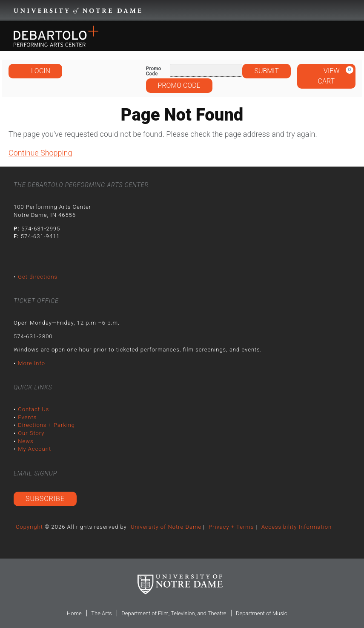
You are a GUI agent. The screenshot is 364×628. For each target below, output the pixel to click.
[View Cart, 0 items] (326, 76)
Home (74, 613)
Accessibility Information (297, 527)
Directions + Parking (46, 425)
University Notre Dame (78, 11)
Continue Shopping (40, 153)
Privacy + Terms (231, 527)
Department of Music (261, 613)
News (26, 441)
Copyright (29, 527)
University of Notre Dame (166, 527)
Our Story (31, 433)
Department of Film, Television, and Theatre (174, 613)
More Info (32, 363)
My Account (34, 449)
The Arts (101, 613)
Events (27, 417)
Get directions (38, 277)
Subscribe (45, 499)
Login (35, 71)
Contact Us (33, 409)
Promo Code (154, 71)
